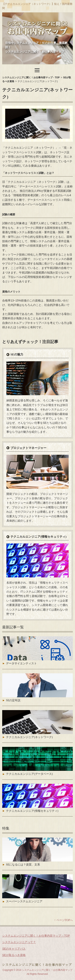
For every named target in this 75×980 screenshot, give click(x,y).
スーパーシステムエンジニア (24, 901)
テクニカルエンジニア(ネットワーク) (29, 737)
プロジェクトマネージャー (28, 448)
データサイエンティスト (21, 663)
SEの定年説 (13, 700)
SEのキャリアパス (14, 949)
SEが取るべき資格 (14, 955)
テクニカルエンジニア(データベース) (29, 774)
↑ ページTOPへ (63, 920)
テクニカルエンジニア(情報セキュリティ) (38, 537)
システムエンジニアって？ (19, 942)
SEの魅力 (17, 354)
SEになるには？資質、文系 (23, 865)
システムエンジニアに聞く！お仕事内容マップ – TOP (36, 936)
